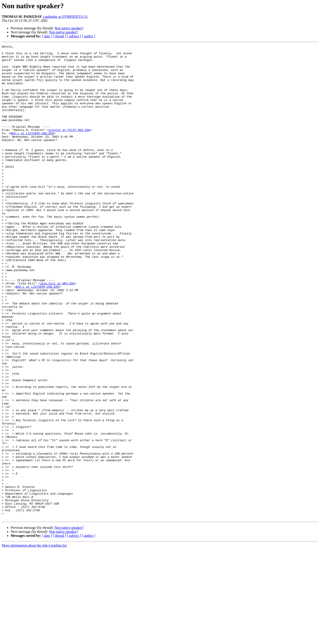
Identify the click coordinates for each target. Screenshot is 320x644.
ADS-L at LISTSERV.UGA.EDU (32, 151)
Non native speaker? (69, 28)
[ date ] (47, 36)
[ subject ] (74, 36)
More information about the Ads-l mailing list (34, 640)
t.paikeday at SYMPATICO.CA (65, 17)
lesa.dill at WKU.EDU (57, 331)
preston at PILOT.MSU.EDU (69, 147)
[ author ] (89, 36)
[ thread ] (59, 36)
